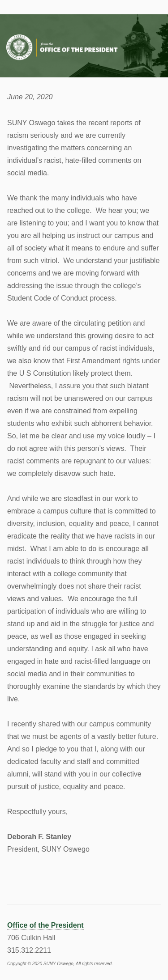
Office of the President (45, 925)
